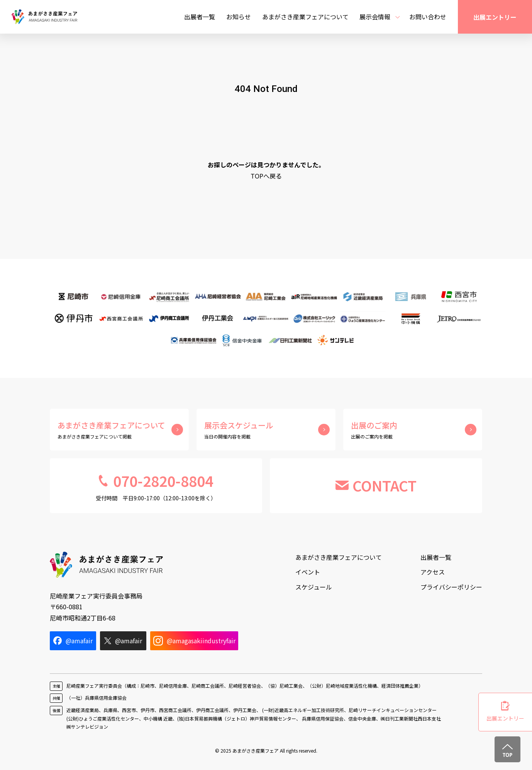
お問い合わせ (428, 17)
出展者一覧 (200, 17)
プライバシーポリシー (451, 587)
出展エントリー (495, 17)
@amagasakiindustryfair (194, 641)
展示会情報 (375, 17)
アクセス (433, 572)
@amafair (73, 641)
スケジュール (314, 587)
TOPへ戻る (266, 176)
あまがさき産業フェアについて (305, 17)
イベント (308, 572)
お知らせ (239, 17)
